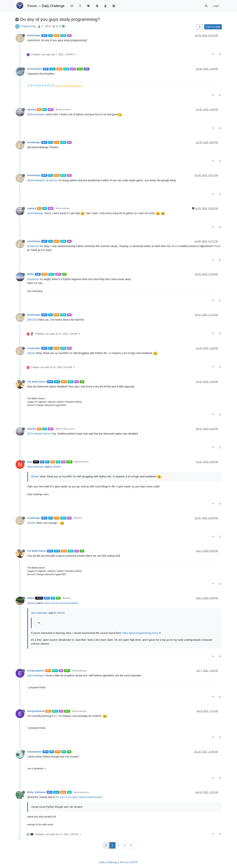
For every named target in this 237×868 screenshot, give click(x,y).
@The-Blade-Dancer (39, 434)
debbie (31, 598)
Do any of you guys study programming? (79, 797)
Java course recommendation (61, 603)
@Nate (31, 353)
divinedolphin (35, 69)
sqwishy (32, 110)
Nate (30, 462)
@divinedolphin (63, 109)
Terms (123, 862)
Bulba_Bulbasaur (37, 792)
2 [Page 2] (118, 845)
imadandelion (35, 752)
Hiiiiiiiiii (57, 467)
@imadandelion (81, 792)
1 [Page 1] (112, 845)
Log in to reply (213, 27)
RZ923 (31, 274)
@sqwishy (52, 180)
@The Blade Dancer (65, 429)
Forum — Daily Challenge (46, 6)
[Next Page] (131, 845)
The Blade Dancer (37, 382)
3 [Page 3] (125, 845)
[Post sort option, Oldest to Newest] (200, 27)
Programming (28, 26)
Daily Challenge (109, 862)
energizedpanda (36, 671)
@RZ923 (32, 320)
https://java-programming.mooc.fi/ (142, 633)
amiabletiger (34, 35)
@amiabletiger (63, 208)
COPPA (133, 862)
